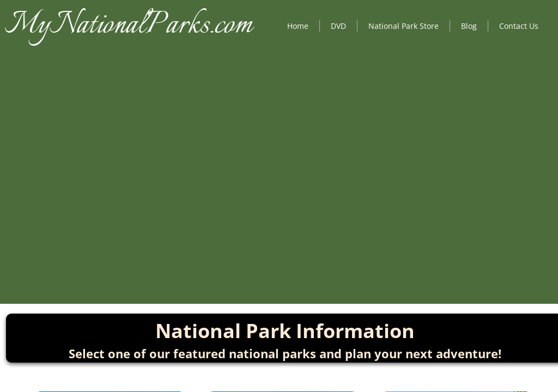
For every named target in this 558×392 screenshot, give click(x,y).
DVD (338, 26)
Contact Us (519, 26)
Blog (469, 26)
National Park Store (404, 26)
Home (298, 26)
